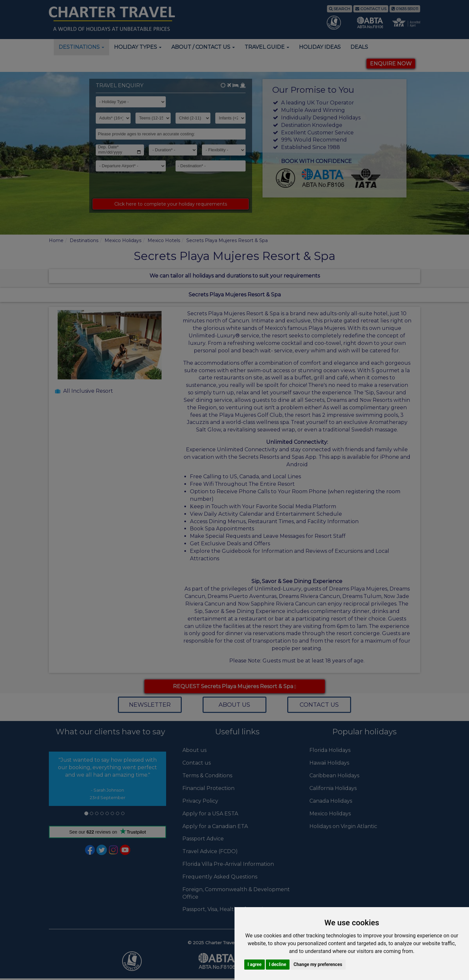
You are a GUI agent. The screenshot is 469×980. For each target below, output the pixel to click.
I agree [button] (255, 964)
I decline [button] (278, 964)
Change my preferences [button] (318, 964)
